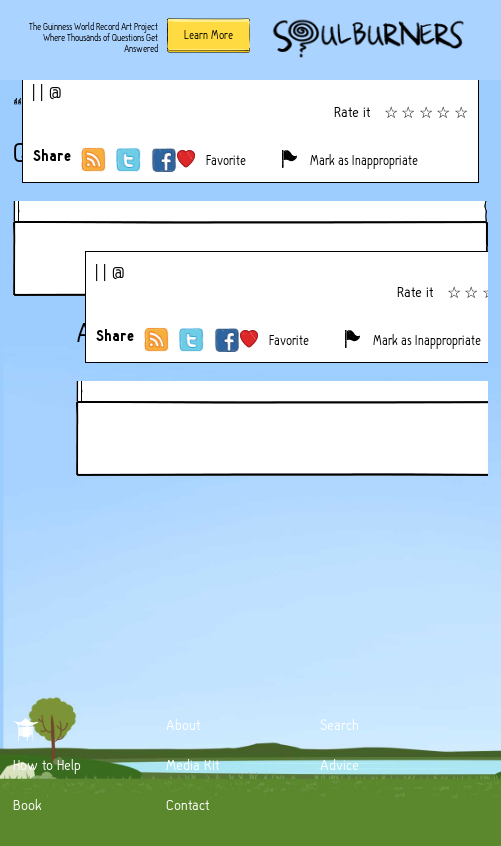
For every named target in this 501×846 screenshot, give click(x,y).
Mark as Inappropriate (364, 160)
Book (27, 805)
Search (339, 725)
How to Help (47, 765)
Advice (339, 765)
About (183, 725)
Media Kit (192, 765)
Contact (187, 805)
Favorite (226, 160)
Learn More (208, 35)
